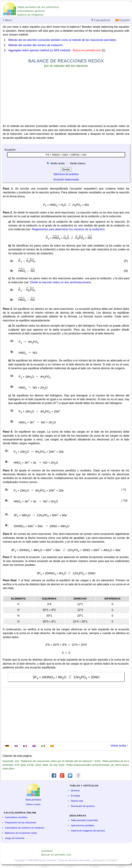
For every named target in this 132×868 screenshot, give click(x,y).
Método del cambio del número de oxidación (35, 45)
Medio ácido (58, 163)
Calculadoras (101, 20)
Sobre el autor (33, 804)
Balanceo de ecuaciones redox (21, 833)
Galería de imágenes (31, 15)
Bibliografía (99, 860)
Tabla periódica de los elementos (38, 7)
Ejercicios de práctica (66, 174)
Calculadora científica (16, 817)
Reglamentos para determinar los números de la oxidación (68, 229)
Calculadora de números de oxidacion (25, 828)
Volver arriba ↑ (119, 746)
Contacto (47, 851)
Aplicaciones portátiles (82, 825)
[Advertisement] (66, 97)
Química (75, 790)
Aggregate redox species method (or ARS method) (39, 50)
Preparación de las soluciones (21, 823)
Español (122, 20)
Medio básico (77, 163)
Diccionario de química (83, 806)
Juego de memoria (15, 838)
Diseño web (77, 801)
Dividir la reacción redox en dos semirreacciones (60, 282)
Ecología (75, 796)
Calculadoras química (31, 11)
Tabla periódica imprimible (84, 820)
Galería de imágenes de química (88, 831)
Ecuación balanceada (66, 179)
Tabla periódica (33, 800)
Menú (7, 20)
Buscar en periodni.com (56, 855)
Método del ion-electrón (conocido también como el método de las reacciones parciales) (62, 40)
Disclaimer (112, 860)
